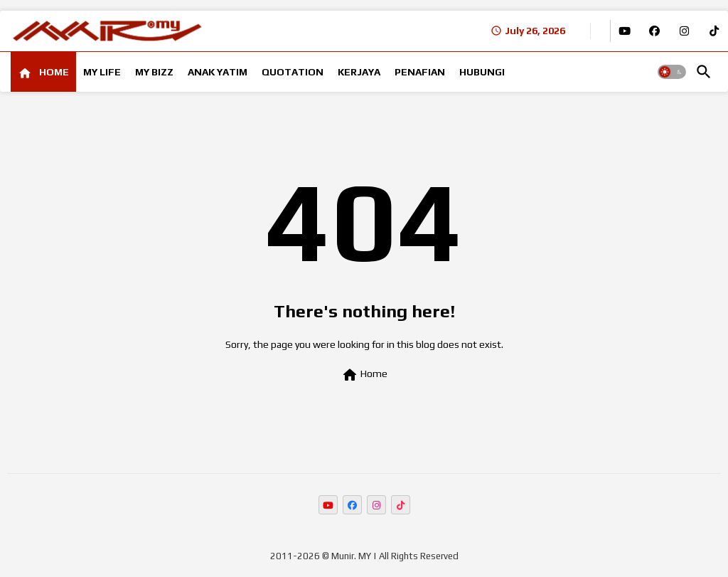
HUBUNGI (482, 72)
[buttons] (625, 31)
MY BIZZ (154, 72)
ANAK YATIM (218, 72)
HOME (53, 72)
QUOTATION (293, 72)
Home (364, 375)
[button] (672, 72)
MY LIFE (102, 72)
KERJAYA (359, 72)
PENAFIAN (420, 72)
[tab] (43, 72)
